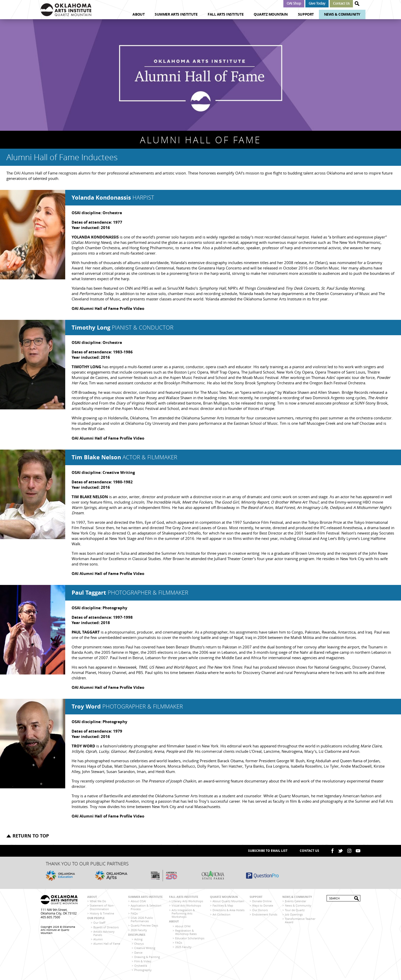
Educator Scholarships (190, 938)
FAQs (134, 913)
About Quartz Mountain (228, 901)
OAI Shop (294, 3)
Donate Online (262, 901)
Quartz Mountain (271, 14)
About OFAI (183, 926)
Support (306, 14)
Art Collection (221, 914)
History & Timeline (102, 913)
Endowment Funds (265, 914)
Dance (138, 952)
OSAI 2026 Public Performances (142, 919)
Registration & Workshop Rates (186, 932)
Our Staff (99, 923)
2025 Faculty (183, 947)
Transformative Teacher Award (300, 920)
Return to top (31, 836)
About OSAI (138, 901)
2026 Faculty (139, 930)
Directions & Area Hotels (229, 910)
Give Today (317, 3)
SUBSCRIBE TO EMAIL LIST (268, 851)
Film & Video (143, 961)
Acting (138, 939)
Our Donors (260, 910)
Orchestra (141, 966)
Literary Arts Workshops (187, 901)
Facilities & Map (223, 905)
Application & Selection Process (146, 907)
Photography (143, 970)
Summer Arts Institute (176, 14)
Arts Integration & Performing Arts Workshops (183, 913)
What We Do (98, 901)
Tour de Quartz (295, 910)
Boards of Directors (106, 927)
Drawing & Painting (147, 957)
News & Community (342, 14)
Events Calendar (296, 901)
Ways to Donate (263, 905)
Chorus (139, 944)
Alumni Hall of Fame (107, 944)
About (138, 14)
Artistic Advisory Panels (104, 933)
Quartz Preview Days (144, 925)
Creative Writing (145, 948)
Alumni (98, 939)
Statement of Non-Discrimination (102, 907)
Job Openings (294, 914)
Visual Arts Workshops (186, 905)
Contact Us (341, 3)
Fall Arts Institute (226, 14)
